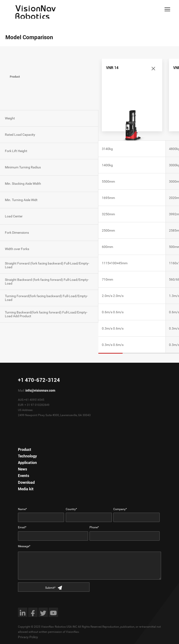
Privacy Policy (28, 637)
